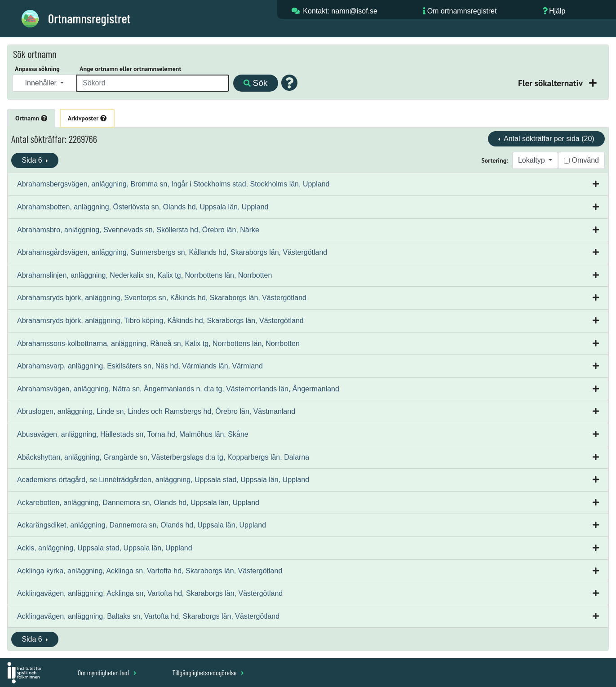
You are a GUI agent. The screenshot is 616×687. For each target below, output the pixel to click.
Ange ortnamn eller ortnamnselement (130, 69)
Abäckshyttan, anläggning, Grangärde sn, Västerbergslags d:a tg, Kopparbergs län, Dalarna (163, 457)
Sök (255, 83)
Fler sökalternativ (551, 83)
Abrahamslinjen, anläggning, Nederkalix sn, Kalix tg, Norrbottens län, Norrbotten (144, 275)
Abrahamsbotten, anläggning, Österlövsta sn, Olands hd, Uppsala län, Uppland (143, 207)
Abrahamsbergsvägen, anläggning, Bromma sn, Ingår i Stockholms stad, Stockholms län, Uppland (173, 184)
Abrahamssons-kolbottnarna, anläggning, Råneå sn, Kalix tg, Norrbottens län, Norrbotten (158, 343)
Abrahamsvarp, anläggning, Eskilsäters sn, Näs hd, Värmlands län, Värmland (140, 366)
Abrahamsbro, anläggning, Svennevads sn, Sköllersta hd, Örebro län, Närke (138, 230)
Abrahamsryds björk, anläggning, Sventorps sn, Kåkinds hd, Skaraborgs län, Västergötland (162, 298)
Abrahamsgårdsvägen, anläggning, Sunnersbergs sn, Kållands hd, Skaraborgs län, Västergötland (172, 252)
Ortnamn (31, 118)
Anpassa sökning (37, 69)
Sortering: (495, 160)
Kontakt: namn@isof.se (340, 11)
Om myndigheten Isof (107, 672)
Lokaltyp (532, 160)
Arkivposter (87, 118)
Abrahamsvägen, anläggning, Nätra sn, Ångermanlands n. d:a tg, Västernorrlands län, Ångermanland (178, 389)
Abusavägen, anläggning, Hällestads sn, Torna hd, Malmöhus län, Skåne (133, 434)
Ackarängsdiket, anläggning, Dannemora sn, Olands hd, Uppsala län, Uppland (142, 525)
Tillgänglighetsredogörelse (208, 672)
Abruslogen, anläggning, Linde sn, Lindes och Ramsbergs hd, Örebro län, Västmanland (156, 411)
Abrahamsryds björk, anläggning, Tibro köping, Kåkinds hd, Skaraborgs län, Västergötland (160, 321)
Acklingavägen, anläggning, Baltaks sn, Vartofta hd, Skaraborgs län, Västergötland (148, 616)
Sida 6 (33, 160)
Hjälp (557, 11)
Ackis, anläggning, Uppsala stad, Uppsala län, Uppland (105, 548)
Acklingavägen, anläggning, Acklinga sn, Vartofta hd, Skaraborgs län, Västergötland (150, 593)
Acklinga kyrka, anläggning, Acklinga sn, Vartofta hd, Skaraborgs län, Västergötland (150, 571)
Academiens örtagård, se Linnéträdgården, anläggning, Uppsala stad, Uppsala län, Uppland (163, 480)
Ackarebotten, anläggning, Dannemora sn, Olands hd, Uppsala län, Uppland (138, 503)
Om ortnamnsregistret (462, 11)
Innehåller (42, 83)
